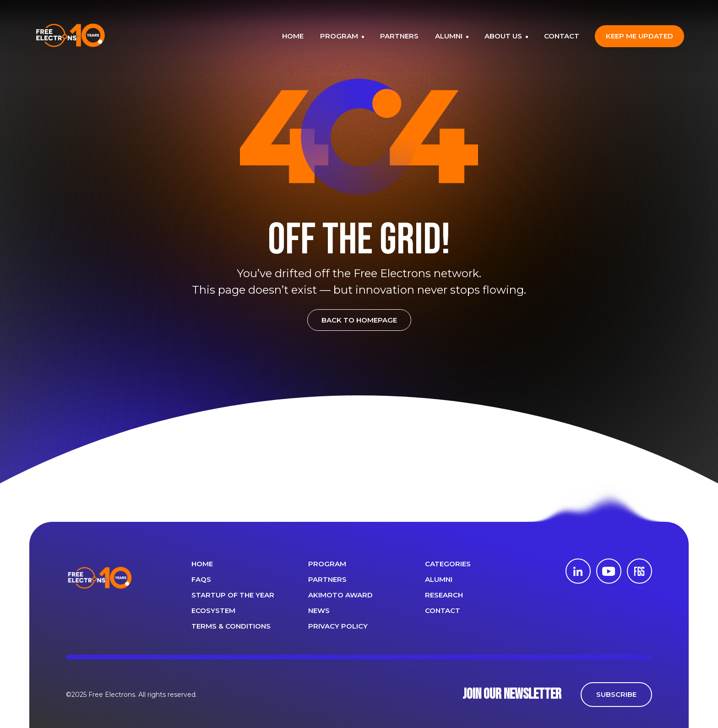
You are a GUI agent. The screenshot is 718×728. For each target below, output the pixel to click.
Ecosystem (213, 610)
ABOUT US (504, 36)
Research (444, 595)
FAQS (201, 579)
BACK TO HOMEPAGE (359, 320)
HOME (293, 36)
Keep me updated (639, 36)
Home (202, 564)
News (319, 610)
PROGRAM (340, 36)
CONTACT (562, 36)
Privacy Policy (338, 626)
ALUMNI (450, 36)
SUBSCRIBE (616, 694)
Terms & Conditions (231, 626)
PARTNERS (399, 36)
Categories (448, 564)
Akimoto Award (340, 595)
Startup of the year (233, 595)
